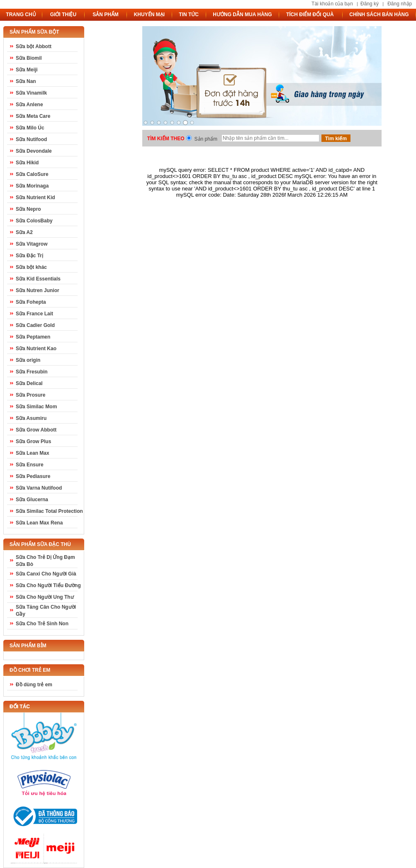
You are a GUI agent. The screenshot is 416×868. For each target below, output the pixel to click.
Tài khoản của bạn (332, 4)
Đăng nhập (400, 4)
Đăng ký (370, 4)
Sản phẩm (206, 139)
